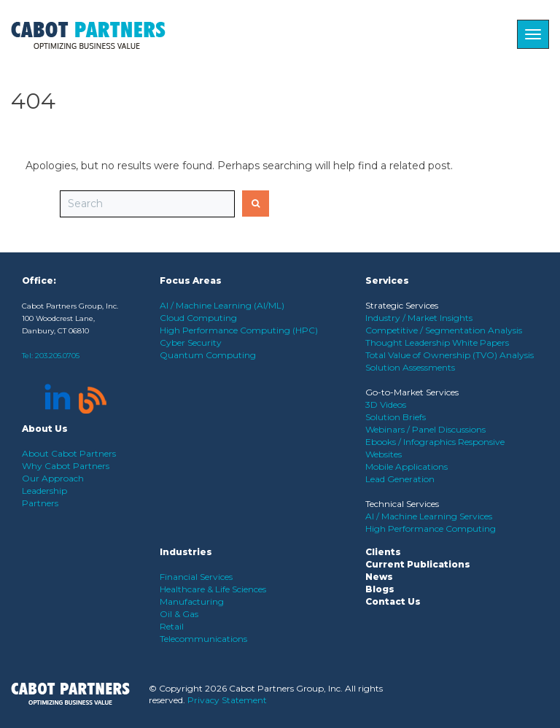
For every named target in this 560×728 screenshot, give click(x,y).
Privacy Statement (227, 700)
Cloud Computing (198, 318)
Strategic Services (402, 305)
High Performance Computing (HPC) (239, 330)
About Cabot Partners (69, 453)
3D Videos (386, 404)
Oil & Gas (179, 614)
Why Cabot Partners (66, 466)
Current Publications (418, 564)
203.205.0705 (57, 356)
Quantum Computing (208, 355)
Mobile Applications (407, 466)
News (379, 577)
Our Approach (53, 478)
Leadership (44, 491)
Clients (383, 552)
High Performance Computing (431, 528)
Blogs (380, 589)
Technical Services (402, 504)
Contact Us (393, 601)
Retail (172, 626)
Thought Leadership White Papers (437, 342)
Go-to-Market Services (412, 392)
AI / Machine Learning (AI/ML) (222, 305)
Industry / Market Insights (419, 318)
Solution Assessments (410, 367)
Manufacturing (192, 601)
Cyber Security (191, 342)
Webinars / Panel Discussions (425, 429)
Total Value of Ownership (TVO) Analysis (450, 355)
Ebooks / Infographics (412, 442)
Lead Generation (400, 479)
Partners (40, 503)
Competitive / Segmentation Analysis (444, 330)
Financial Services (196, 577)
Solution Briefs (396, 417)
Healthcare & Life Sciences (213, 589)
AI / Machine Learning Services (429, 516)
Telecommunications (203, 639)
